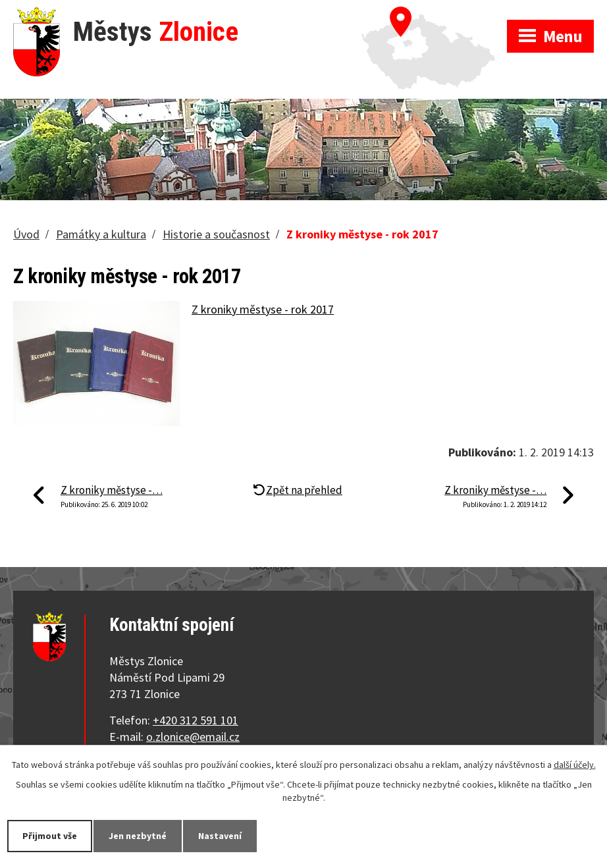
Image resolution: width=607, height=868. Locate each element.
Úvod (26, 234)
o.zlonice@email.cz (193, 737)
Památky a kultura (101, 234)
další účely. (575, 765)
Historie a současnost (216, 234)
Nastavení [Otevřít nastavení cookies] (220, 836)
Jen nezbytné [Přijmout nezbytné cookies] (138, 836)
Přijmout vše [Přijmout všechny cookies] (50, 836)
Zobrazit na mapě (434, 13)
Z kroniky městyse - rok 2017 (263, 309)
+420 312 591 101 (196, 720)
